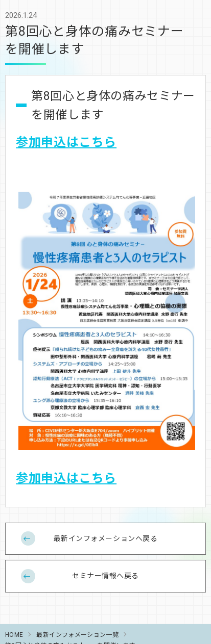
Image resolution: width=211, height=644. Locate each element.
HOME (14, 634)
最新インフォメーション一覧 (77, 634)
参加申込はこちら (66, 141)
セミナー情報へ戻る (105, 575)
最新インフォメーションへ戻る (106, 538)
